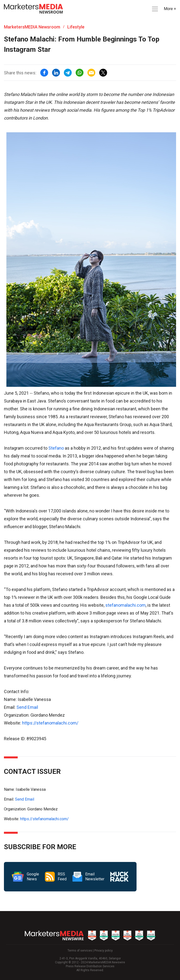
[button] (154, 9)
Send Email (27, 707)
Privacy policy (104, 951)
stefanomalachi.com (125, 605)
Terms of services (80, 951)
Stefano (56, 448)
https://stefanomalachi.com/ (50, 723)
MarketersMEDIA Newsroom (32, 27)
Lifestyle (76, 27)
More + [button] (170, 9)
